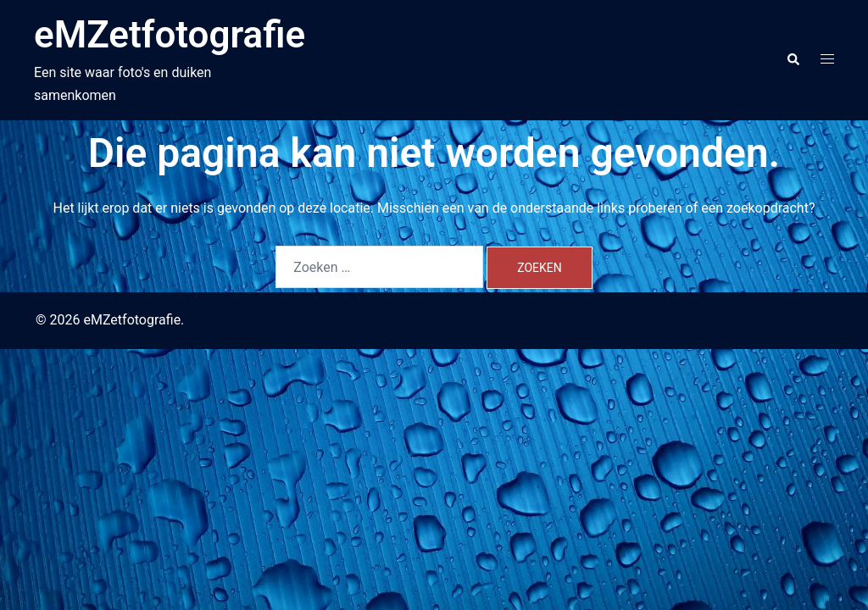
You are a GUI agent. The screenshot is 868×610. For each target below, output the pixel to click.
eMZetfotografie (170, 35)
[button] (793, 60)
